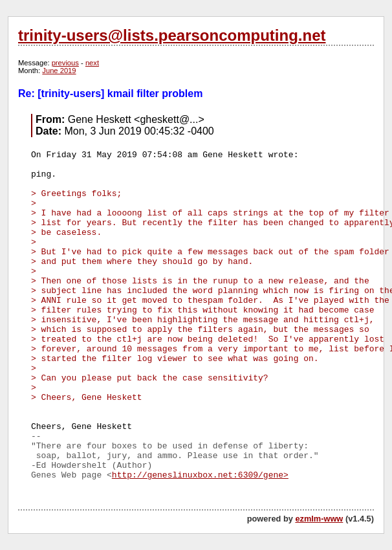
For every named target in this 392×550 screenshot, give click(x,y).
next (92, 63)
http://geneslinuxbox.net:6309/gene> (200, 475)
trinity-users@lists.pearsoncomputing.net (172, 35)
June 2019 (59, 71)
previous (65, 63)
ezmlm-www (319, 519)
